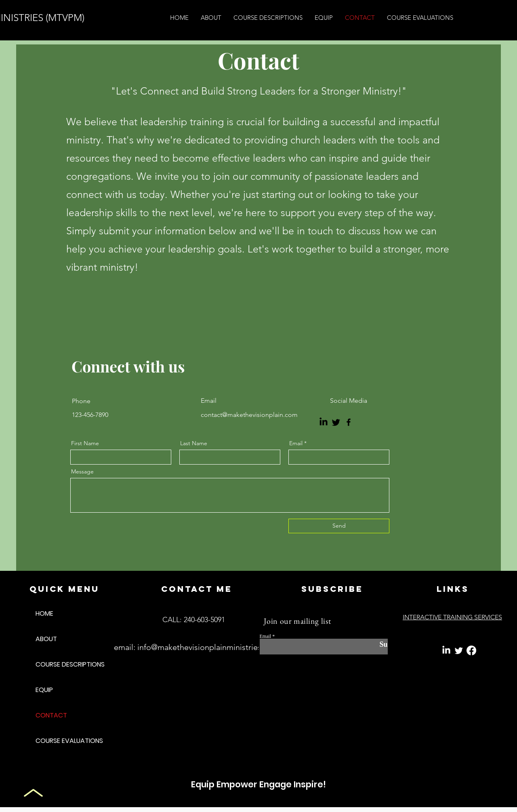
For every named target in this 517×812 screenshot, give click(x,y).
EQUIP (44, 690)
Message (82, 471)
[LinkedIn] (324, 422)
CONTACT (51, 715)
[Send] (339, 526)
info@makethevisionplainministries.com (208, 647)
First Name (85, 443)
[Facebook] (349, 422)
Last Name (194, 443)
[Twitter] (336, 422)
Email (296, 443)
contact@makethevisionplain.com (249, 415)
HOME (44, 613)
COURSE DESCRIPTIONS (64, 664)
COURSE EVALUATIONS (64, 741)
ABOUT (46, 639)
